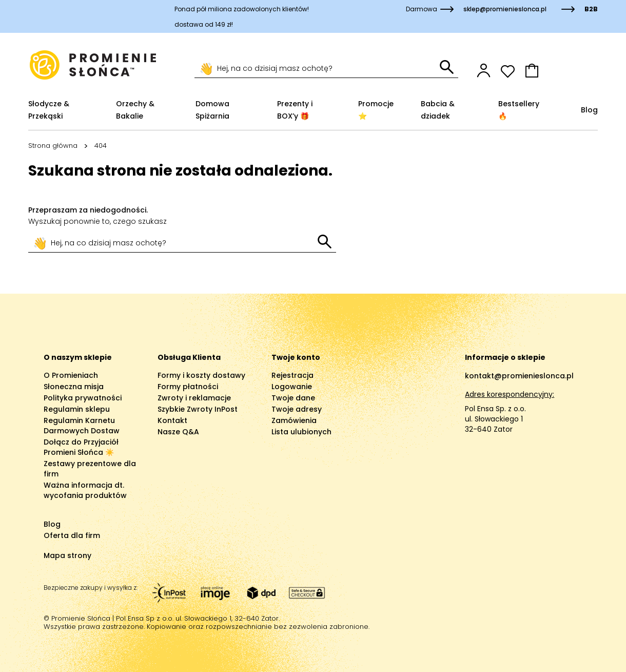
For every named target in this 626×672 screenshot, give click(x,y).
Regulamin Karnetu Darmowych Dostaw (82, 426)
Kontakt (172, 420)
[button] (561, 71)
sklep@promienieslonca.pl (505, 9)
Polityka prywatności (83, 398)
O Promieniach (71, 375)
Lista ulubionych (301, 432)
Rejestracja (292, 375)
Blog (52, 524)
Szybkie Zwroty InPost (198, 409)
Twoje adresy (297, 409)
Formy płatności (188, 387)
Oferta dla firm (72, 535)
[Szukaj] (317, 69)
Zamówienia (294, 420)
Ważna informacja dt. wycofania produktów (85, 490)
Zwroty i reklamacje (194, 398)
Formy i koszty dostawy (201, 375)
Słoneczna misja (74, 387)
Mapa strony (67, 555)
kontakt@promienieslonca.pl (519, 376)
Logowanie (292, 387)
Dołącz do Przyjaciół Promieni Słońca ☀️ (81, 447)
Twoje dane (293, 398)
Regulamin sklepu (77, 409)
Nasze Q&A (178, 432)
